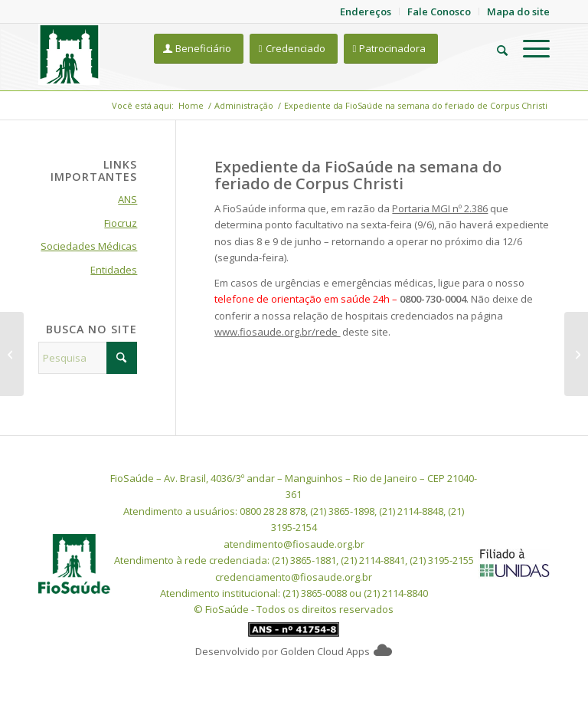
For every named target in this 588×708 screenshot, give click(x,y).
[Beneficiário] (199, 49)
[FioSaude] (69, 54)
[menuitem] (495, 48)
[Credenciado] (294, 49)
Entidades (114, 270)
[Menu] (529, 48)
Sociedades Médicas (89, 246)
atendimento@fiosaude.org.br (294, 544)
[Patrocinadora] (391, 49)
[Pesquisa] (495, 48)
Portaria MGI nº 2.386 (440, 208)
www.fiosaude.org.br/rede (277, 332)
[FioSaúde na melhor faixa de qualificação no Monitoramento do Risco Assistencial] (12, 354)
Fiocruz (121, 223)
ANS (127, 199)
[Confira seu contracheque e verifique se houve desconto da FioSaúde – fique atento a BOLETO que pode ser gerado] (576, 354)
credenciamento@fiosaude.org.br (294, 577)
